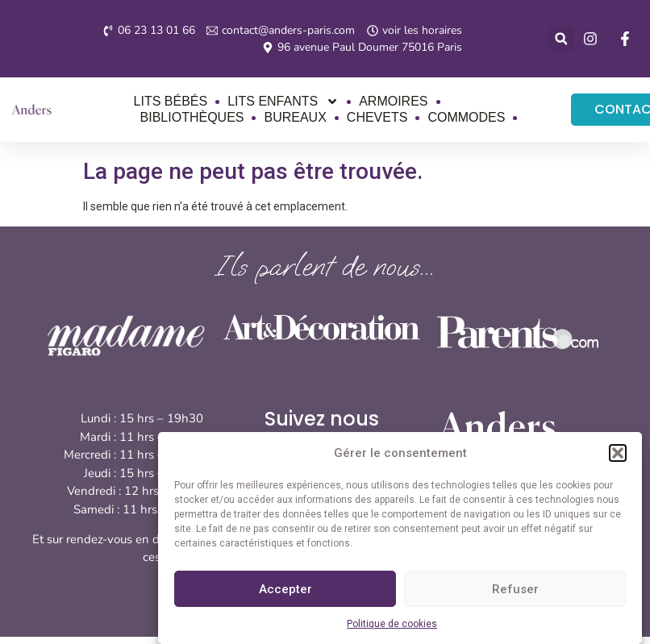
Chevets (377, 117)
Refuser (515, 589)
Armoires (393, 101)
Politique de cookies (392, 624)
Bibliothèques (192, 117)
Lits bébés (171, 101)
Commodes (466, 117)
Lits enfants (283, 102)
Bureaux (295, 117)
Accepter (285, 589)
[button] (618, 453)
